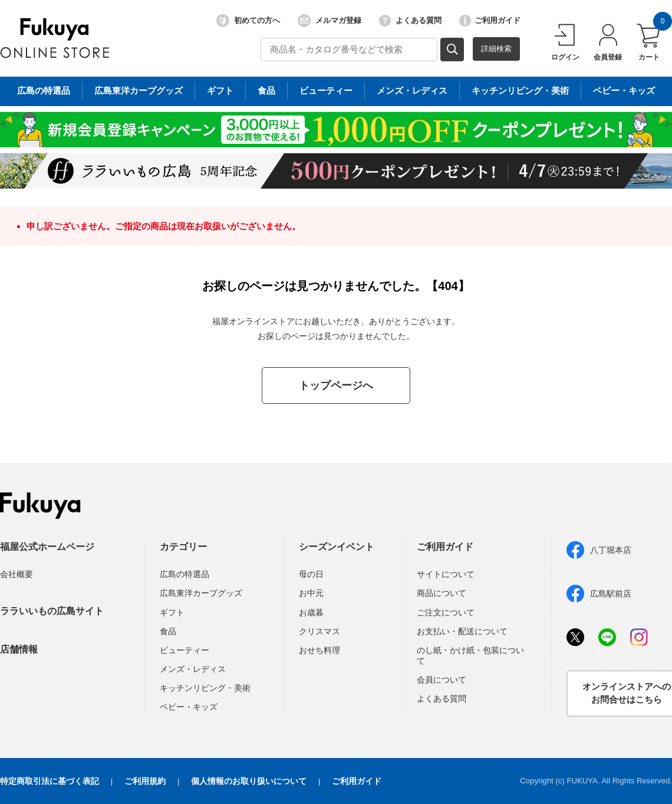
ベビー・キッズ (189, 707)
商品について (442, 593)
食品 (168, 631)
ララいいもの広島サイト (52, 611)
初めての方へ (248, 21)
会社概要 (17, 574)
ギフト (172, 612)
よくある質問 (410, 21)
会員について (442, 680)
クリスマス (319, 631)
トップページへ (336, 385)
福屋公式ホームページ (47, 547)
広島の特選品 (185, 574)
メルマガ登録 (330, 21)
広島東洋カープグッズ (201, 593)
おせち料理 (319, 650)
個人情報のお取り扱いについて (249, 781)
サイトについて (446, 574)
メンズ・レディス (193, 669)
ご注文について (446, 612)
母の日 (311, 574)
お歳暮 (311, 612)
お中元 (311, 593)
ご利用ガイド (490, 21)
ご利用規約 (145, 781)
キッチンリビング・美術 (205, 688)
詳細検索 (496, 49)
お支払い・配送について (462, 631)
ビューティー (185, 650)
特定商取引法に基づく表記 (50, 781)
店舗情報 (19, 649)
